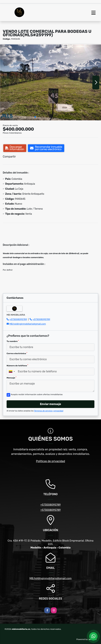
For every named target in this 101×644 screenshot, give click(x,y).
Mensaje (11, 378)
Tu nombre (13, 341)
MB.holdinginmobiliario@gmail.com (28, 324)
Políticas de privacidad (51, 461)
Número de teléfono (17, 366)
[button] (35, 117)
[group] (50, 82)
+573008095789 (18, 319)
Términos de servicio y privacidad (49, 411)
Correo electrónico (17, 353)
